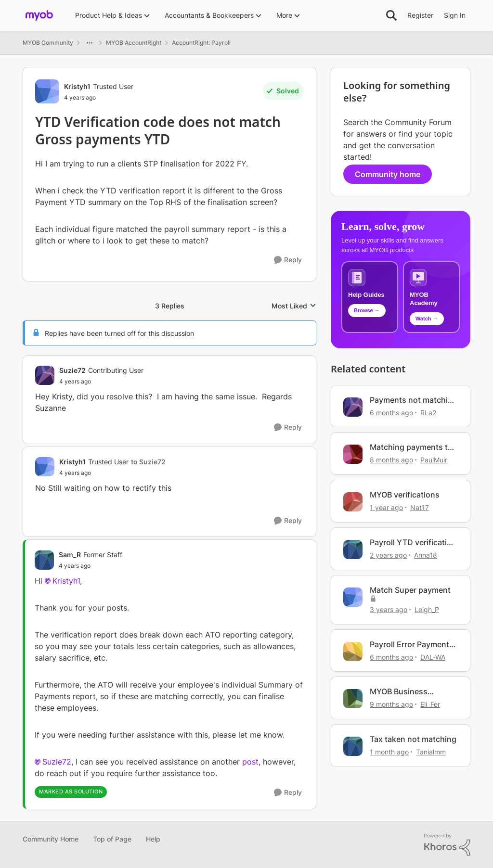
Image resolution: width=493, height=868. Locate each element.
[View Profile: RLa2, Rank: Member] (353, 407)
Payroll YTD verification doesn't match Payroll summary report (413, 542)
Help (153, 839)
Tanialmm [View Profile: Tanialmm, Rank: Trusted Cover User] (431, 752)
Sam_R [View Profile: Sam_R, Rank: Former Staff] (70, 555)
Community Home (51, 839)
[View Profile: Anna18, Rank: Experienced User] (353, 549)
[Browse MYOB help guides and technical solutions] (370, 297)
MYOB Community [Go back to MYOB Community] (48, 43)
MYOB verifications (405, 495)
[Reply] (288, 260)
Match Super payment (410, 590)
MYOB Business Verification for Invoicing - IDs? (399, 692)
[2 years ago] (388, 555)
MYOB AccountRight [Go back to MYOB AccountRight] (134, 43)
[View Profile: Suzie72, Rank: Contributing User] (45, 375)
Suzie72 (57, 762)
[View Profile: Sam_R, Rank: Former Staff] (44, 560)
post (250, 762)
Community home (388, 174)
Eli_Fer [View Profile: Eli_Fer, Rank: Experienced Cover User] (430, 704)
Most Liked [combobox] (294, 306)
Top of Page (112, 839)
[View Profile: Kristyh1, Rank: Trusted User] (47, 91)
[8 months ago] (391, 460)
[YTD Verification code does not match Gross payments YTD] (101, 382)
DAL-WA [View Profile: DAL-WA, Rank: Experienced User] (433, 657)
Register (420, 15)
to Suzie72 (148, 462)
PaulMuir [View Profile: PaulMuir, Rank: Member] (434, 460)
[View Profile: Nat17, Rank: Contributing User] (353, 502)
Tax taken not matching (413, 739)
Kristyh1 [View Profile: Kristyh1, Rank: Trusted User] (77, 86)
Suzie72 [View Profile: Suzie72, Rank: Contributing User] (72, 370)
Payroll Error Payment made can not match (409, 645)
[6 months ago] (391, 412)
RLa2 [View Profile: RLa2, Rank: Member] (428, 412)
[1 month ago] (389, 752)
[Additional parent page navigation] (90, 43)
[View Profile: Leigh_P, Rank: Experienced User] (353, 597)
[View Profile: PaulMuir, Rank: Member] (353, 454)
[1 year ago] (386, 507)
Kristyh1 (66, 581)
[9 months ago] (391, 704)
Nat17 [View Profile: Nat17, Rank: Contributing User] (420, 507)
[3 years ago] (389, 609)
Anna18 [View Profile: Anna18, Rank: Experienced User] (426, 555)
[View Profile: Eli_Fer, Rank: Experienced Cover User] (353, 699)
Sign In (455, 15)
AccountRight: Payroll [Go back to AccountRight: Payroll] (201, 43)
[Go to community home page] (39, 15)
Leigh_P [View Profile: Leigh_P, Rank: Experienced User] (427, 609)
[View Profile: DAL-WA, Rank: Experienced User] (353, 651)
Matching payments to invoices (411, 447)
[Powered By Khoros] (447, 845)
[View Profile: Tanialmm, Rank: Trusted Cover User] (353, 746)
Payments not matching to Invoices (414, 400)
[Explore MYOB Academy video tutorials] (431, 297)
